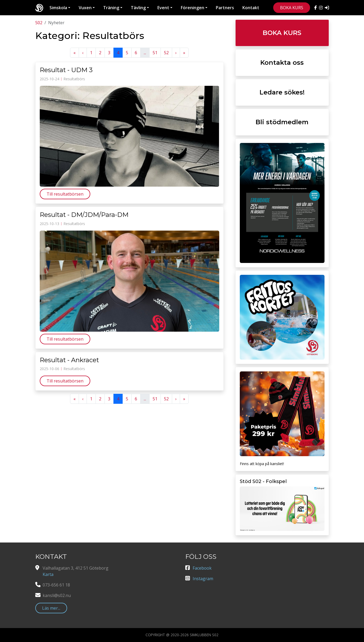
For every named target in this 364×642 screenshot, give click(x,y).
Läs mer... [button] (51, 608)
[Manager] (327, 8)
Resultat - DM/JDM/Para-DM (84, 215)
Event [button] (163, 8)
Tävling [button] (138, 8)
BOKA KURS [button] (292, 8)
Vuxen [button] (85, 8)
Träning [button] (111, 8)
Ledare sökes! (282, 92)
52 (166, 53)
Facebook (202, 568)
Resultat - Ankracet (69, 360)
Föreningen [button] (193, 8)
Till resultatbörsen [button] (65, 194)
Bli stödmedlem (282, 122)
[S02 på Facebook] (317, 8)
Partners (225, 8)
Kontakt (251, 8)
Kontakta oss (282, 63)
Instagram (203, 579)
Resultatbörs (74, 79)
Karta (48, 574)
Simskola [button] (58, 8)
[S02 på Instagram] (322, 8)
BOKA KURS (282, 33)
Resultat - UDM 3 (66, 70)
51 (155, 53)
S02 (39, 23)
